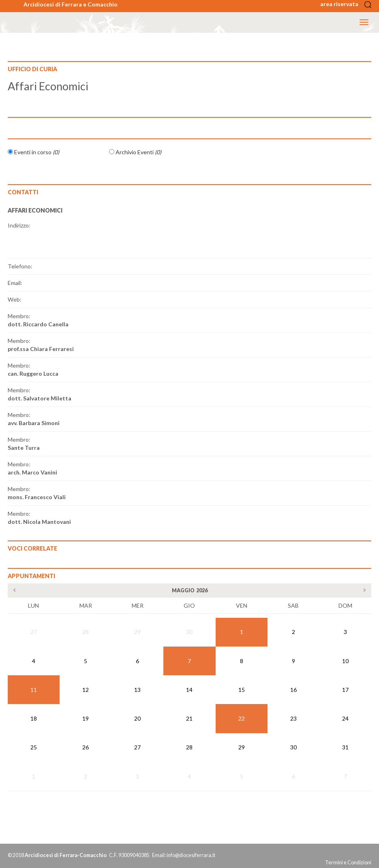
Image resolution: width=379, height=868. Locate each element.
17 (345, 690)
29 (137, 632)
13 (137, 690)
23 (293, 718)
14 (189, 690)
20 (137, 718)
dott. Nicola (39, 522)
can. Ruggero (33, 373)
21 (189, 718)
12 (86, 690)
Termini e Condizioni (348, 863)
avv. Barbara (34, 423)
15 (242, 690)
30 (189, 632)
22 (242, 718)
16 (293, 690)
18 (34, 718)
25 (34, 747)
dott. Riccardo (38, 324)
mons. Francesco (37, 497)
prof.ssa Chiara (41, 349)
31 (345, 747)
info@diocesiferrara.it (191, 855)
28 (86, 632)
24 (345, 718)
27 (34, 632)
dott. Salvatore (40, 398)
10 (345, 661)
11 (34, 690)
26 (86, 747)
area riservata (342, 4)
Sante (24, 448)
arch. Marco (32, 472)
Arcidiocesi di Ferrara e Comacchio (71, 4)
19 (86, 718)
